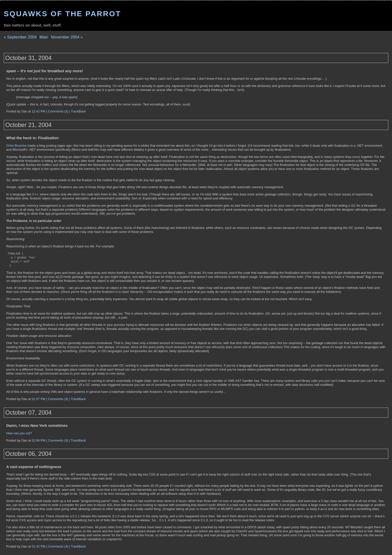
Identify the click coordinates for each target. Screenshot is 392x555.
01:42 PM (39, 546)
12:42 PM (39, 111)
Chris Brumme (16, 146)
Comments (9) (58, 399)
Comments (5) (58, 111)
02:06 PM (39, 440)
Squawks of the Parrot (62, 14)
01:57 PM (39, 399)
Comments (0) (58, 440)
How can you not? (19, 433)
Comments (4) (58, 546)
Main (44, 37)
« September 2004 (20, 37)
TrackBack (78, 111)
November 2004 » (67, 37)
